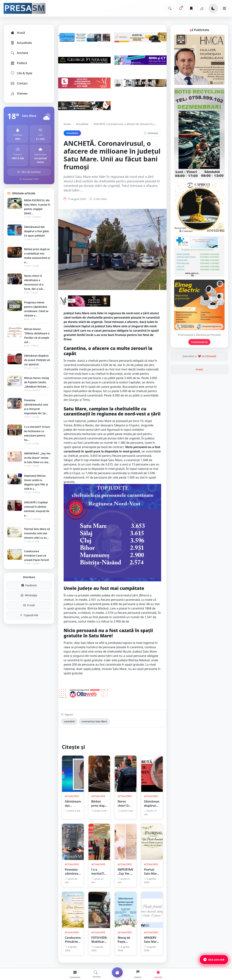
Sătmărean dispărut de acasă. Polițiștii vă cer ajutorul (37, 360)
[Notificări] (181, 8)
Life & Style (21, 73)
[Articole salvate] (191, 8)
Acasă (18, 33)
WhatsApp (29, 595)
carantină (69, 721)
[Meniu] (224, 8)
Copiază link (29, 615)
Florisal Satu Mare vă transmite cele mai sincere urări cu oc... (37, 533)
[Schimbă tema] (213, 8)
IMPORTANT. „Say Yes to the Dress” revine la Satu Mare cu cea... (37, 458)
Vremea (19, 93)
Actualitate (21, 43)
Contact (19, 83)
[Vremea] (202, 8)
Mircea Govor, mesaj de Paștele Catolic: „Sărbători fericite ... (37, 382)
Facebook (29, 585)
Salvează (151, 133)
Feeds (199, 369)
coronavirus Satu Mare (94, 721)
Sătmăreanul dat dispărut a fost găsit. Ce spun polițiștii (37, 231)
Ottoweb (211, 356)
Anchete (19, 53)
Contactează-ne (199, 342)
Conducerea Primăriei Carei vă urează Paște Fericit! (37, 556)
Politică (19, 63)
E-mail (29, 605)
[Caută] (170, 8)
